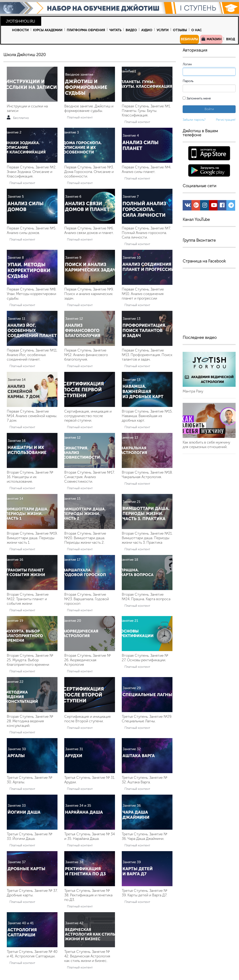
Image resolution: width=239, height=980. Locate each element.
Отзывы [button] (180, 30)
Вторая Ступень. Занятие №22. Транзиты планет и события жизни (28, 599)
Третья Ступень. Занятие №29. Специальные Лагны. (147, 719)
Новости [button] (20, 30)
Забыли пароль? (194, 120)
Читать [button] (115, 30)
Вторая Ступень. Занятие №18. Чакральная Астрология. (147, 475)
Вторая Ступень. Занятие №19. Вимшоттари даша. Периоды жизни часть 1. (32, 538)
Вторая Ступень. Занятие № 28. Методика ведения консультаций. (30, 721)
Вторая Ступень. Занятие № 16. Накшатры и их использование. (30, 477)
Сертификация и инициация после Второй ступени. (87, 719)
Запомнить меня (197, 98)
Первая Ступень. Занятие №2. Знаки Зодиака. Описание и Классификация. (31, 172)
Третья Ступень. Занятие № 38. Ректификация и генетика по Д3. (88, 895)
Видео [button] (131, 30)
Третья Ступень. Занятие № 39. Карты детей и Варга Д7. (145, 893)
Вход (231, 39)
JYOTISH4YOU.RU (20, 21)
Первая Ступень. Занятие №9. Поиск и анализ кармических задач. (89, 294)
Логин (187, 64)
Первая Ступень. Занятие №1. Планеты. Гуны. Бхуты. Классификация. (146, 111)
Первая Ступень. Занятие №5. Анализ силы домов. (31, 230)
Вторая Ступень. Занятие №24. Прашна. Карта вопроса (146, 597)
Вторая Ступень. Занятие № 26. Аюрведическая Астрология (87, 660)
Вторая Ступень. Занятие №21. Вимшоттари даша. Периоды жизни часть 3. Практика (147, 538)
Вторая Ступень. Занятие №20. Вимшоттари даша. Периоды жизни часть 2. (85, 538)
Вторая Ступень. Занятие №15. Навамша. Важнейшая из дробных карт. (147, 416)
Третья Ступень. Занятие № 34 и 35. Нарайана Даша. (90, 836)
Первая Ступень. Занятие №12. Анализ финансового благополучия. (86, 355)
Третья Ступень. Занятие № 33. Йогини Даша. (30, 836)
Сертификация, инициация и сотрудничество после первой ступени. (88, 416)
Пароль (188, 81)
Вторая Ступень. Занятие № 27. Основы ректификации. (145, 658)
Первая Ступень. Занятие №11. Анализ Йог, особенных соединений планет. (32, 355)
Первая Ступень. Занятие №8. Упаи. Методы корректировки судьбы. (31, 294)
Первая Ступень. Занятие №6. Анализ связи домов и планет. (89, 230)
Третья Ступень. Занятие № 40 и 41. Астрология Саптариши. (32, 954)
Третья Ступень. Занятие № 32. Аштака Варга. (145, 780)
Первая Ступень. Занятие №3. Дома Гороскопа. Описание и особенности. (89, 172)
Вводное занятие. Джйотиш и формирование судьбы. (89, 108)
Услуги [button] (163, 30)
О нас (196, 30)
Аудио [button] (147, 30)
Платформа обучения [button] (86, 30)
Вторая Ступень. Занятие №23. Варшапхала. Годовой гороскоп (87, 599)
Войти (209, 109)
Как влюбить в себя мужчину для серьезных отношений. (206, 445)
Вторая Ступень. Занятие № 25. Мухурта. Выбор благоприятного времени (30, 660)
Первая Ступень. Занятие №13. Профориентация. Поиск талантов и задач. (147, 355)
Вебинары (189, 39)
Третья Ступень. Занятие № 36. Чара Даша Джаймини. (145, 836)
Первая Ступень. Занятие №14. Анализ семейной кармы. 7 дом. (32, 416)
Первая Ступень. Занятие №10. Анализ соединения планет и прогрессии (143, 294)
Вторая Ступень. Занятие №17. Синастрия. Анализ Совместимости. (89, 477)
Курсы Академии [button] (48, 30)
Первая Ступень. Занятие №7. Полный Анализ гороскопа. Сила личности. (146, 233)
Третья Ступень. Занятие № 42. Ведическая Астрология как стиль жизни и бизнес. (87, 956)
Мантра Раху (193, 391)
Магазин (211, 39)
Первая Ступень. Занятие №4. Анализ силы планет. (146, 169)
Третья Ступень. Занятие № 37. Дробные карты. (32, 893)
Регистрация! (226, 120)
